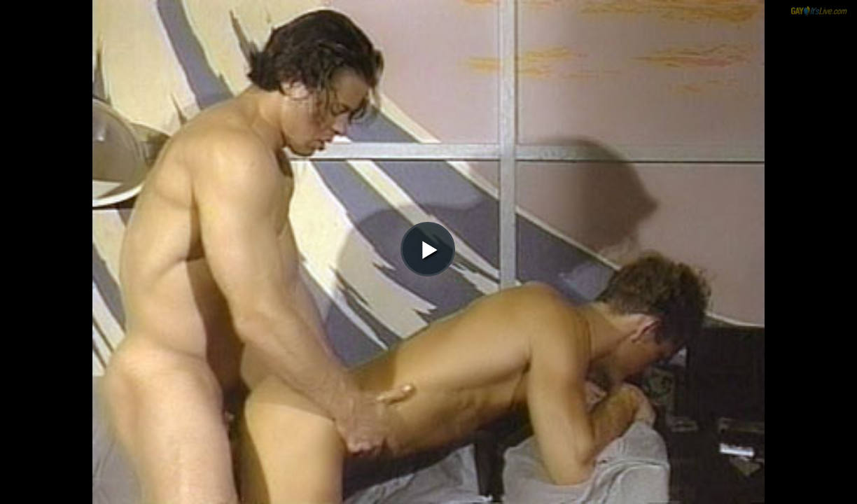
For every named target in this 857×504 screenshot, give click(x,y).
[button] (428, 50)
